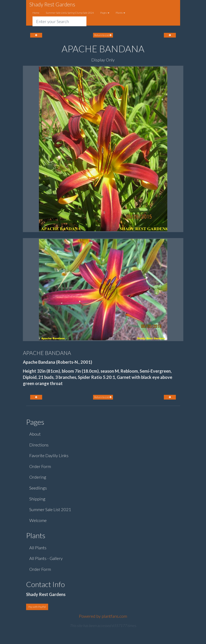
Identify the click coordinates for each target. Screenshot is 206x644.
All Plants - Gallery (46, 558)
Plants (120, 13)
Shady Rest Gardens (52, 4)
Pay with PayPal (37, 607)
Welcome (38, 520)
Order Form (40, 466)
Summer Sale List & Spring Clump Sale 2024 (70, 13)
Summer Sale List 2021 (50, 509)
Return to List (103, 35)
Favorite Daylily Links (49, 455)
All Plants (38, 548)
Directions (39, 445)
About (35, 434)
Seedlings (38, 488)
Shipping (37, 499)
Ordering (38, 477)
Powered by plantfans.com (103, 616)
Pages (105, 13)
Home (36, 13)
